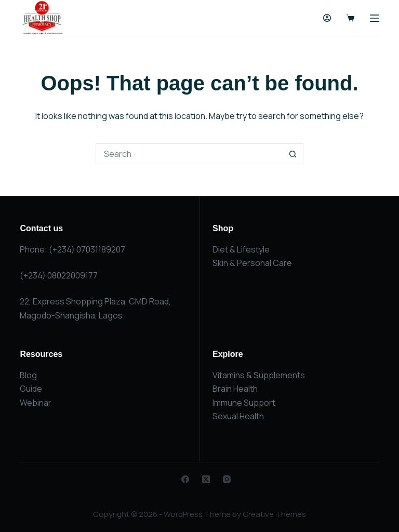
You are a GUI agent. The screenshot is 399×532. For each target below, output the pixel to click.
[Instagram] (227, 479)
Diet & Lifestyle (241, 249)
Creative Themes (274, 514)
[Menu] (375, 18)
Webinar (36, 403)
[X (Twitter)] (206, 479)
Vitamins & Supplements (259, 375)
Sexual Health (238, 416)
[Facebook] (185, 479)
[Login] (327, 18)
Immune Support (244, 403)
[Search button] (293, 154)
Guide (31, 389)
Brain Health (235, 389)
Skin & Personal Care (252, 263)
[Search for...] (189, 154)
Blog (28, 375)
